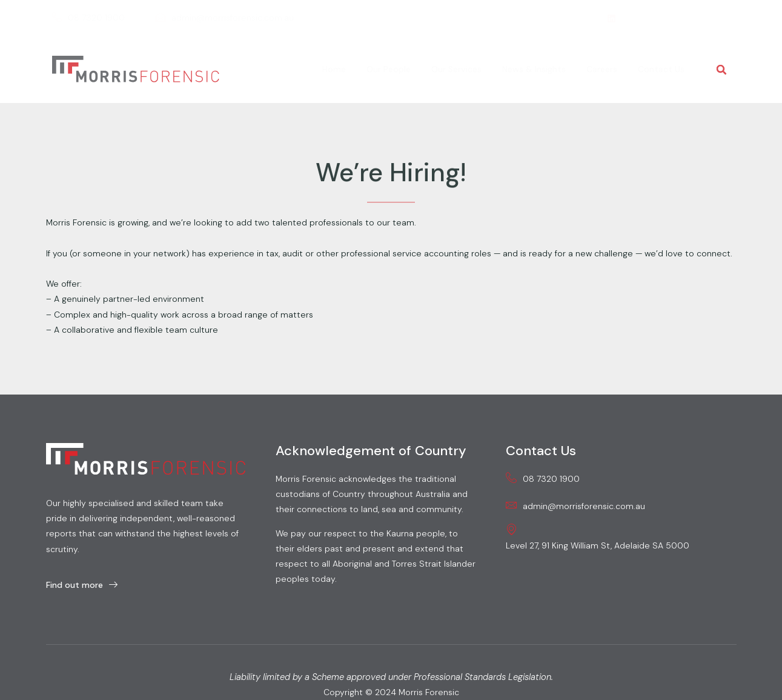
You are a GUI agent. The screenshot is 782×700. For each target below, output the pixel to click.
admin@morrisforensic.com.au (225, 18)
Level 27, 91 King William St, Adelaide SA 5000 (598, 537)
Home (334, 69)
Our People (389, 69)
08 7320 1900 (88, 18)
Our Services (456, 69)
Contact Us (661, 69)
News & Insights (534, 69)
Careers (602, 69)
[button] (722, 70)
